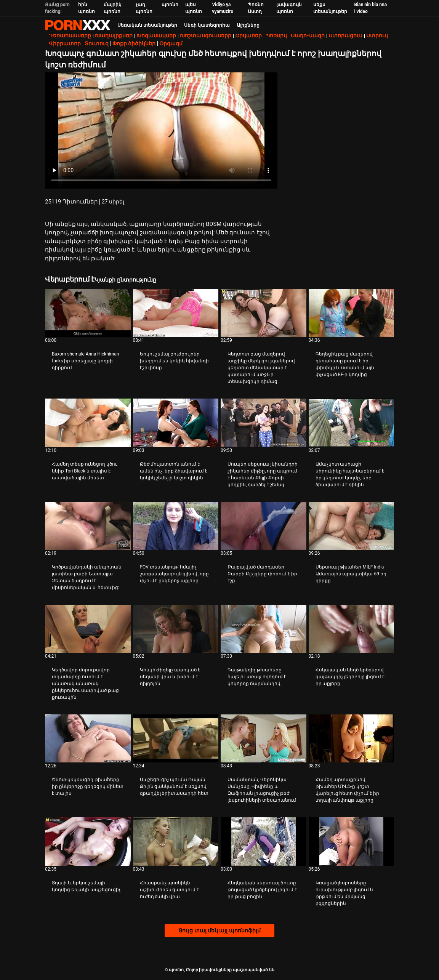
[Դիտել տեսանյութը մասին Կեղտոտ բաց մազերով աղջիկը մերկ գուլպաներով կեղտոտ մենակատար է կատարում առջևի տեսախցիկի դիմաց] (264, 313)
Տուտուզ (97, 43)
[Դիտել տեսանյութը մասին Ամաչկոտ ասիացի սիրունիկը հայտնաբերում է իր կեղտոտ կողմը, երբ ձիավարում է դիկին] (352, 423)
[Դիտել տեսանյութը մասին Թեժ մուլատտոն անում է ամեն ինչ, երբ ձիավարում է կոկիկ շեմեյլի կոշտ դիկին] (176, 423)
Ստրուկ (377, 35)
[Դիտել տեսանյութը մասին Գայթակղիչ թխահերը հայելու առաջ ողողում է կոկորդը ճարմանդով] (264, 629)
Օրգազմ (171, 43)
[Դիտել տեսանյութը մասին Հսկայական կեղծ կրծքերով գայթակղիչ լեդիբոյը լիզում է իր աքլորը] (352, 629)
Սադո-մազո (308, 35)
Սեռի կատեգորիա (207, 25)
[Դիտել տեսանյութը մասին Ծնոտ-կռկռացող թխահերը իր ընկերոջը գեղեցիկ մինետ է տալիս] (88, 738)
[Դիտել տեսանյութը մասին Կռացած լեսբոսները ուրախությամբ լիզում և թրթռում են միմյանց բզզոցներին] (352, 841)
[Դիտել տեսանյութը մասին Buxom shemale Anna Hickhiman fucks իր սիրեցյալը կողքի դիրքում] (88, 313)
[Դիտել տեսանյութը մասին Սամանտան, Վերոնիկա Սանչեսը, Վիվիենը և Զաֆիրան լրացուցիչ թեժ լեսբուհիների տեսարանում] (264, 738)
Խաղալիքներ (114, 35)
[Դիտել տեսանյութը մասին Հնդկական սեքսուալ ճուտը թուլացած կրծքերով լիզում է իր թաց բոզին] (264, 841)
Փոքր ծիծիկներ (134, 43)
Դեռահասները (70, 35)
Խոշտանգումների (206, 35)
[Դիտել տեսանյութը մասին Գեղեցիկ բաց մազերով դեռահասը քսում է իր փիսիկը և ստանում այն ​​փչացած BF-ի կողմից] (352, 313)
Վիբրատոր (65, 43)
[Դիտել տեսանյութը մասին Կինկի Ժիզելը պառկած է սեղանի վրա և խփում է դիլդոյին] (176, 629)
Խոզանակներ (156, 35)
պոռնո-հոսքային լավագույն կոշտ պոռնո (78, 25)
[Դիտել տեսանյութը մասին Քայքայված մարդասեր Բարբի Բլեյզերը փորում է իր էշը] (264, 526)
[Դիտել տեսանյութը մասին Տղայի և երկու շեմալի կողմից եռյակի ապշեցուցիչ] (88, 841)
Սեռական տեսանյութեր (147, 25)
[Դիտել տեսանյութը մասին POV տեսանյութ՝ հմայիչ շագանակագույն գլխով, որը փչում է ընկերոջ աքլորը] (176, 526)
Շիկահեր (248, 35)
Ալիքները (248, 25)
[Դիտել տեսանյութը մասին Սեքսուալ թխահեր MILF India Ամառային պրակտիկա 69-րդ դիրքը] (352, 526)
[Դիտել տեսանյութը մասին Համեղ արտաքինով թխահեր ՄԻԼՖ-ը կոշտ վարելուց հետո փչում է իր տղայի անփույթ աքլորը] (352, 738)
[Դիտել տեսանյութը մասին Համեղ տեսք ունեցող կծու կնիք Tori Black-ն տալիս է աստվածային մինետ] (88, 423)
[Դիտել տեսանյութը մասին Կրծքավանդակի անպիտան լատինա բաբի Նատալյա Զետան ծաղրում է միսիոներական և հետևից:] (88, 526)
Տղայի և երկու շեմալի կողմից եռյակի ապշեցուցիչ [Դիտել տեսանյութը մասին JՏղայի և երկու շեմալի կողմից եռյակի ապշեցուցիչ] (86, 886)
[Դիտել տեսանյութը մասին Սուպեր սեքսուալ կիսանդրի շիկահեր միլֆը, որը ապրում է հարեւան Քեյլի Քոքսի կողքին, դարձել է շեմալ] (264, 423)
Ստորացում (345, 35)
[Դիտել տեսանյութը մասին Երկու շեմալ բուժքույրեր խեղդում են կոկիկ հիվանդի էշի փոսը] (176, 313)
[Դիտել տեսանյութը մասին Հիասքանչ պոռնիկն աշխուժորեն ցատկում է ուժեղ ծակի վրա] (176, 841)
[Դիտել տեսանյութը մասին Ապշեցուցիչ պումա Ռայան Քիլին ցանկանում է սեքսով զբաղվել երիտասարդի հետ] (176, 738)
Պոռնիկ (276, 35)
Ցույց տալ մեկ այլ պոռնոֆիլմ (219, 930)
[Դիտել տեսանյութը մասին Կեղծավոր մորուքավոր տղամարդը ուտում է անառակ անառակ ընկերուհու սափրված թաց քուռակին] (88, 629)
